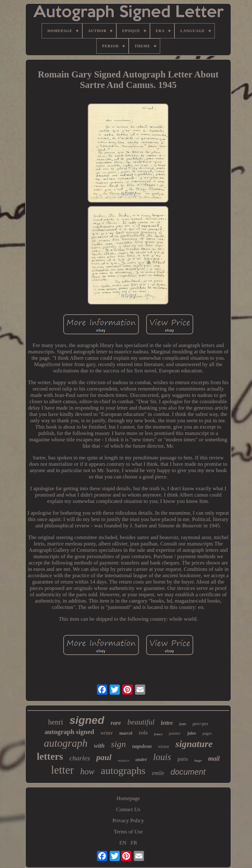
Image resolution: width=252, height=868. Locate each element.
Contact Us (128, 809)
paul (104, 757)
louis (162, 757)
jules (192, 733)
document (188, 772)
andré (141, 759)
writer (107, 733)
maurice (123, 760)
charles (80, 758)
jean (183, 724)
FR (134, 843)
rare (116, 723)
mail (214, 758)
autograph (66, 743)
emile (158, 773)
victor (163, 746)
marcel (126, 733)
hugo (198, 760)
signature (194, 744)
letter (62, 770)
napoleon (142, 746)
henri (55, 722)
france (158, 734)
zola (143, 733)
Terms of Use (128, 832)
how (87, 771)
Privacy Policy (128, 821)
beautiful (141, 722)
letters (50, 756)
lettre (167, 723)
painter (175, 733)
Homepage (128, 798)
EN (123, 843)
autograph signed (69, 732)
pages (207, 733)
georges (200, 724)
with (99, 746)
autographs (123, 771)
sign (118, 744)
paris (183, 759)
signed (87, 720)
